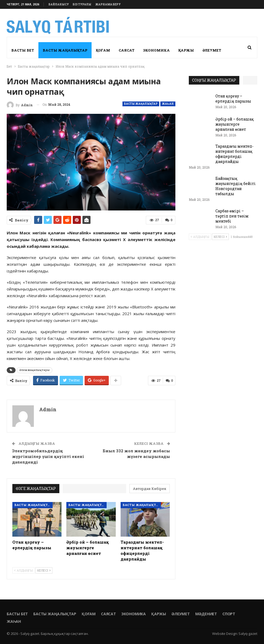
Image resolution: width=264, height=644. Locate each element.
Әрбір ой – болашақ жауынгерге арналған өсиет (235, 124)
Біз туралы (82, 4)
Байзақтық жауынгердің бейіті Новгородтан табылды (236, 186)
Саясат (127, 50)
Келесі (44, 570)
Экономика (156, 50)
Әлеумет (181, 614)
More (208, 50)
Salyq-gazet (248, 634)
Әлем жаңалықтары (35, 370)
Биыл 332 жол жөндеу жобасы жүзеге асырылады (136, 454)
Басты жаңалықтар (65, 50)
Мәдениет (206, 614)
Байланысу (59, 4)
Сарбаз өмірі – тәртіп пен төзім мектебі (232, 216)
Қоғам (103, 50)
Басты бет (23, 50)
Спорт (229, 614)
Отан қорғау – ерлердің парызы (233, 99)
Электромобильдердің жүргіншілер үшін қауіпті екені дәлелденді (48, 456)
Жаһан (168, 104)
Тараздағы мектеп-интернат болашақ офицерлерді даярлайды (234, 154)
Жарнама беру (108, 4)
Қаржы (186, 50)
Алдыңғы (23, 570)
